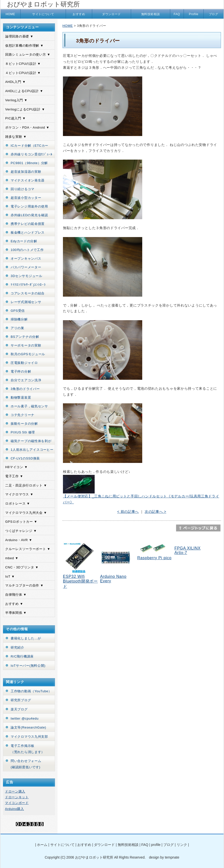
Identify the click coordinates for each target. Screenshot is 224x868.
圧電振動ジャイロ (24, 363)
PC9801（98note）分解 (29, 163)
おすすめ (79, 14)
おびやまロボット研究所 (43, 4)
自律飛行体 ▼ (16, 595)
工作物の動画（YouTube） (31, 691)
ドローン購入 (15, 791)
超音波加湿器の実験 (26, 172)
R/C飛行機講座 (22, 656)
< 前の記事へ (128, 512)
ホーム (42, 845)
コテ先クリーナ (23, 415)
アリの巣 (17, 328)
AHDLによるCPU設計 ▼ (24, 91)
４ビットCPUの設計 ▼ (23, 73)
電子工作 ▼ (14, 476)
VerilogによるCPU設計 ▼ (25, 109)
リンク (182, 845)
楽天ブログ (19, 709)
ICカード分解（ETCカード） (29, 149)
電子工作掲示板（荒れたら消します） (28, 749)
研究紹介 (17, 647)
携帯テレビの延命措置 (28, 224)
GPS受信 (18, 311)
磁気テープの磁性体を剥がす (31, 444)
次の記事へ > (155, 512)
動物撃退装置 (21, 398)
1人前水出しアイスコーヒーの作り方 (32, 453)
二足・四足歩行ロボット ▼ (26, 485)
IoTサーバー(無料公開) (28, 666)
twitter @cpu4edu (25, 718)
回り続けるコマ (23, 189)
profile (156, 845)
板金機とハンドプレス (28, 232)
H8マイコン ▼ (16, 467)
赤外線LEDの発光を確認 (29, 215)
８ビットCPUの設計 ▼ (23, 64)
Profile (194, 14)
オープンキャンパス (26, 259)
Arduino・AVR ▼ (19, 540)
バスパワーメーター (26, 267)
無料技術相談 (151, 14)
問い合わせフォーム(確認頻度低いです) (26, 764)
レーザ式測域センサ (26, 302)
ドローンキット (17, 797)
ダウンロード (112, 14)
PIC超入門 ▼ (15, 118)
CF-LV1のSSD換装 (25, 458)
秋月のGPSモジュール (28, 354)
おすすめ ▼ (14, 604)
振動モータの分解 (24, 424)
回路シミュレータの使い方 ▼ (28, 54)
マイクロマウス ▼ (19, 494)
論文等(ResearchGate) (28, 727)
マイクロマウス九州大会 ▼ (26, 513)
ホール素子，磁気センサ (29, 406)
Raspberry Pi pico (154, 558)
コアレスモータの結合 (28, 293)
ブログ (214, 14)
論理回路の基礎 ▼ (19, 36)
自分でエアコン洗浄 (26, 380)
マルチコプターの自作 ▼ (24, 585)
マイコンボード (17, 803)
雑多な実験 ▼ (16, 137)
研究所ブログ (21, 700)
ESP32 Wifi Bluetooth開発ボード (80, 581)
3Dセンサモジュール (27, 276)
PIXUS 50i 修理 (23, 432)
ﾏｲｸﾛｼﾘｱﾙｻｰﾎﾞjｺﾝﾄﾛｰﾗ (28, 285)
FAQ (177, 14)
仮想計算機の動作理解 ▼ (24, 46)
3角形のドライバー (25, 389)
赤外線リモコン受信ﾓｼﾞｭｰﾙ (32, 154)
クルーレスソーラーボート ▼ (28, 549)
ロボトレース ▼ (18, 503)
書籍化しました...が (26, 638)
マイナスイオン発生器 (28, 180)
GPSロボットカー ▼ (21, 522)
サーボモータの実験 (26, 345)
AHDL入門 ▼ (15, 82)
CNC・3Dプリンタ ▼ (22, 567)
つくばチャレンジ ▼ (21, 531)
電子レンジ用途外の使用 (29, 206)
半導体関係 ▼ (16, 613)
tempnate (172, 857)
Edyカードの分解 (24, 241)
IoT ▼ (10, 576)
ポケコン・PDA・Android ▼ (27, 127)
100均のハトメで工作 (27, 250)
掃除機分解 (19, 319)
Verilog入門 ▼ (16, 100)
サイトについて (43, 14)
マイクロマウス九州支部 (29, 737)
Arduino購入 (14, 809)
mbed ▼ (12, 558)
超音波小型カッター (26, 198)
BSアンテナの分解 (25, 337)
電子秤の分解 (21, 371)
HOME (10, 14)
